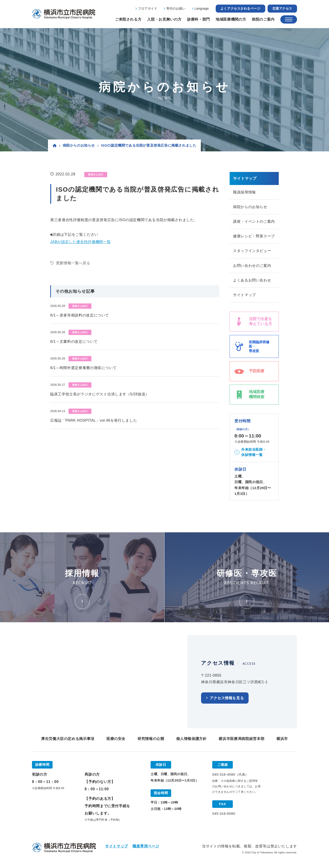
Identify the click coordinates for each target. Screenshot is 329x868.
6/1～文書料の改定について (74, 342)
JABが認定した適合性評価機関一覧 (80, 242)
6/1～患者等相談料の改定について (80, 315)
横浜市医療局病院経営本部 (241, 740)
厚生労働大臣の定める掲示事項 (68, 740)
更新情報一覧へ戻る (73, 263)
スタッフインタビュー (252, 252)
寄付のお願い (176, 8)
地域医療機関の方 (231, 19)
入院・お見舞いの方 (164, 19)
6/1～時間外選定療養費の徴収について (83, 368)
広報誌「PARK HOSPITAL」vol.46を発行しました (94, 420)
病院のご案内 (263, 19)
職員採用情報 (244, 192)
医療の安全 (116, 740)
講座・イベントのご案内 (254, 222)
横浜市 (282, 740)
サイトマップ (244, 296)
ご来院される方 (128, 19)
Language (202, 8)
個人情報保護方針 (191, 740)
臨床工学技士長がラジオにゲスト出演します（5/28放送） (100, 394)
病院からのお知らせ (79, 145)
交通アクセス (282, 8)
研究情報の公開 (151, 740)
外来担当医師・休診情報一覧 (254, 454)
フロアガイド (148, 8)
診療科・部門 (199, 19)
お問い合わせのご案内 (252, 267)
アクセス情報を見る (227, 699)
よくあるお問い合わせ (252, 281)
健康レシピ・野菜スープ (254, 237)
